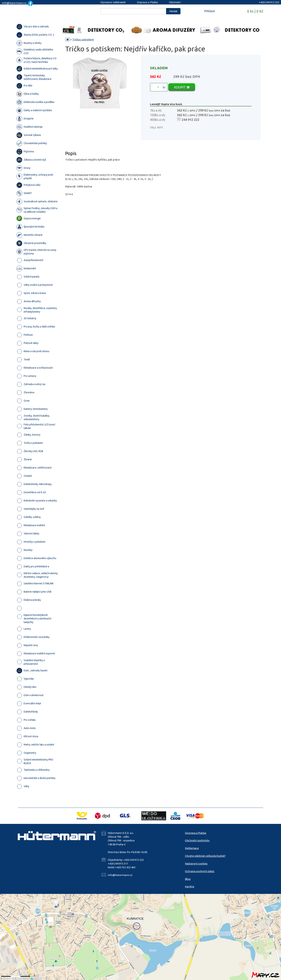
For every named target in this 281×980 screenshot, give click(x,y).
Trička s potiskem (83, 39)
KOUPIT (182, 87)
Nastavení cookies (196, 864)
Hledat (173, 11)
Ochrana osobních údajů (200, 871)
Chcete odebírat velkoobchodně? (205, 856)
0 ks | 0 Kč (255, 11)
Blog (188, 879)
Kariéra (190, 886)
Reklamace (192, 848)
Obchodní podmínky (197, 840)
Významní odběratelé (113, 2)
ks (159, 87)
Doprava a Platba (147, 2)
